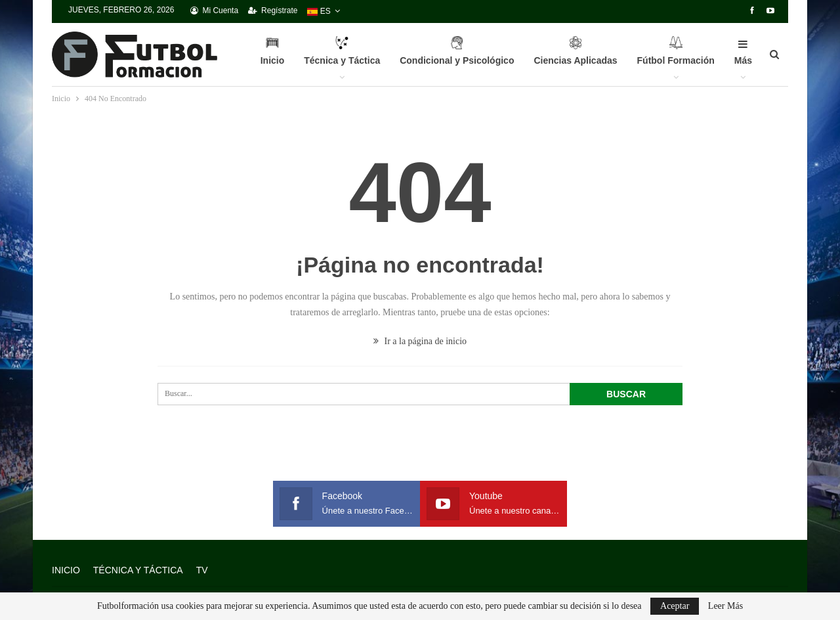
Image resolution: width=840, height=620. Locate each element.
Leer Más (725, 606)
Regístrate (273, 11)
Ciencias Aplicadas (575, 58)
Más (743, 52)
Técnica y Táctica (342, 58)
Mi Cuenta (214, 11)
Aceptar (675, 606)
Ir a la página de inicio (420, 341)
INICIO (66, 570)
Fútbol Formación (676, 58)
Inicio (273, 58)
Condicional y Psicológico (457, 58)
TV (202, 570)
